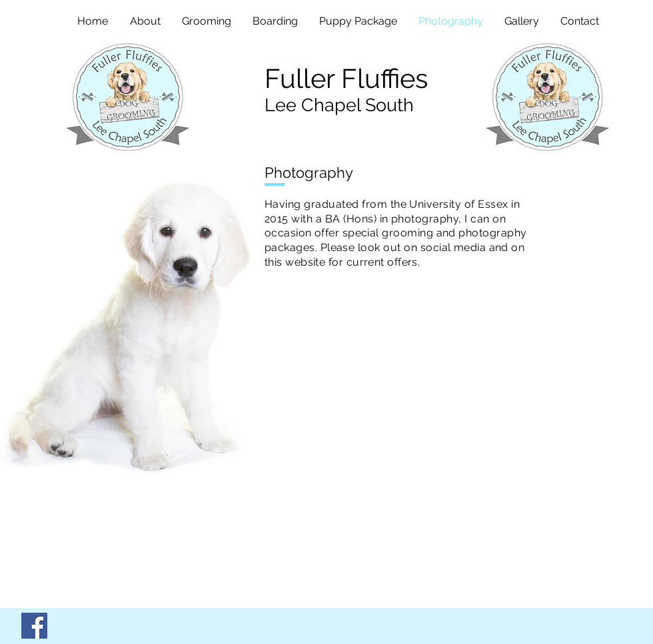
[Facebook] (34, 626)
